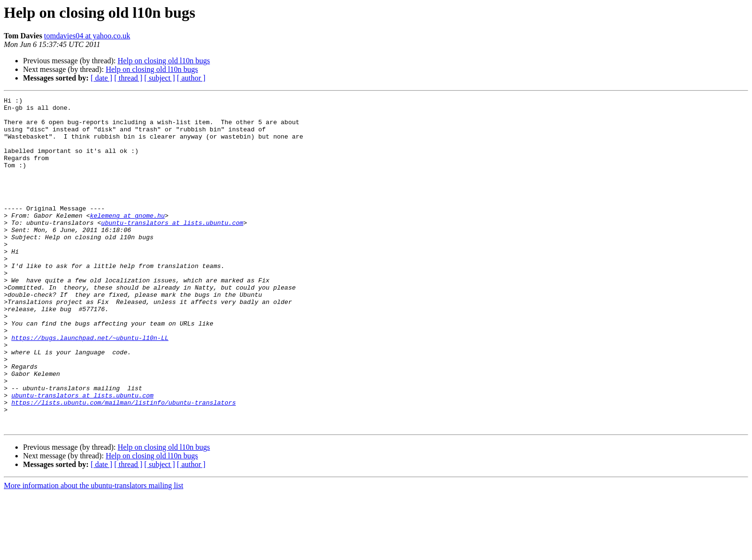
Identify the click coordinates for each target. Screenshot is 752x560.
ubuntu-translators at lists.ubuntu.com (172, 248)
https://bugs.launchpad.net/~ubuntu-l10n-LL (90, 386)
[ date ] (101, 78)
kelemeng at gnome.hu (127, 240)
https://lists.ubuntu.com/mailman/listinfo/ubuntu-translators (124, 464)
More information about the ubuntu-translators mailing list (94, 552)
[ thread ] (128, 78)
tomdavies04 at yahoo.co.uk (87, 36)
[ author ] (191, 78)
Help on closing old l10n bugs (164, 61)
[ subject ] (160, 78)
